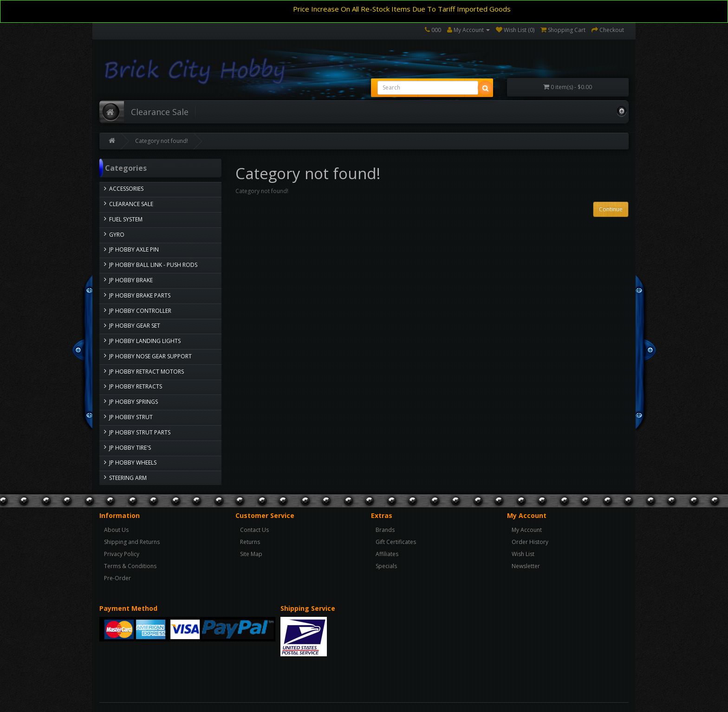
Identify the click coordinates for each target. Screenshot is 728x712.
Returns (250, 542)
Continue (611, 209)
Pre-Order (117, 578)
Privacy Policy (122, 554)
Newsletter (526, 566)
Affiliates (387, 554)
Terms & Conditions (130, 566)
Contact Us (254, 530)
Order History (530, 542)
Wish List (523, 554)
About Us (116, 530)
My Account (527, 530)
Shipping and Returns (132, 542)
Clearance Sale (160, 112)
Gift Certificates (396, 542)
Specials (386, 566)
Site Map (251, 554)
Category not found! (162, 141)
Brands (385, 530)
